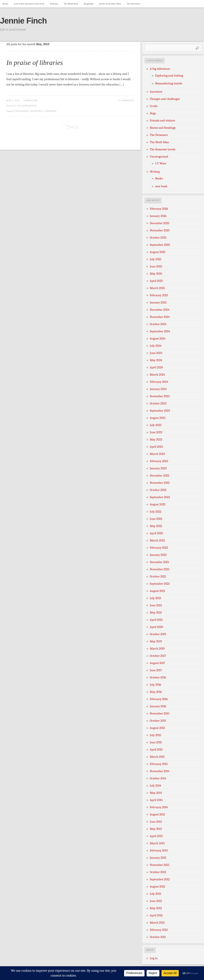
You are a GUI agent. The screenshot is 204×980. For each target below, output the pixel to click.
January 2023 (158, 468)
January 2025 (158, 303)
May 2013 (156, 829)
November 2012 (160, 865)
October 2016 (158, 677)
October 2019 (158, 634)
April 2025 (156, 281)
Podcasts (54, 4)
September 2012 (160, 879)
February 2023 (159, 461)
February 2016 (159, 699)
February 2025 (159, 295)
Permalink (31, 100)
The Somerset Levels (163, 149)
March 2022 (157, 540)
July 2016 (155, 685)
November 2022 (160, 483)
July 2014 (155, 786)
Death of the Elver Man (110, 4)
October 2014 (158, 778)
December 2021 (159, 562)
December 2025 (160, 223)
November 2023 (160, 396)
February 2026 (159, 209)
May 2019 (156, 641)
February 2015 (159, 764)
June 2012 (156, 901)
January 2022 (158, 555)
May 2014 (156, 793)
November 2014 (160, 771)
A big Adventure (160, 69)
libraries (50, 111)
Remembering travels (169, 83)
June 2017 (156, 670)
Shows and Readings (163, 128)
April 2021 (156, 620)
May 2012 (156, 908)
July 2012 (155, 894)
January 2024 (158, 389)
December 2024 (160, 310)
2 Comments (126, 100)
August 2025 (158, 252)
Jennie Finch (23, 21)
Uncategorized (27, 106)
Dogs (153, 113)
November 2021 (160, 569)
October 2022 (158, 490)
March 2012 (157, 923)
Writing (155, 172)
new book (161, 186)
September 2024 (160, 331)
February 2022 (159, 548)
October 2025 (158, 238)
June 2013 (156, 822)
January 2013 (158, 858)
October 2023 (158, 403)
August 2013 (157, 814)
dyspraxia (36, 111)
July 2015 (155, 735)
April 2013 (156, 836)
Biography (89, 4)
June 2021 (156, 605)
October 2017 (158, 656)
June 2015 (156, 742)
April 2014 (156, 800)
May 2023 (156, 440)
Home (5, 4)
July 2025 (156, 259)
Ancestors (156, 92)
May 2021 (156, 613)
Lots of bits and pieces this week (29, 4)
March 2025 (157, 288)
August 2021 (157, 591)
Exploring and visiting (169, 76)
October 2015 (158, 721)
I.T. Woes (161, 163)
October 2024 (158, 324)
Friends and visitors (162, 121)
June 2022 (156, 519)
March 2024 (157, 375)
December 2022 (160, 476)
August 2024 (158, 339)
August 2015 (157, 728)
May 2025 (156, 274)
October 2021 (158, 577)
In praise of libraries (35, 63)
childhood (22, 111)
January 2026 (158, 216)
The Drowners (133, 4)
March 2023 (157, 454)
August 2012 (157, 887)
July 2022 (156, 512)
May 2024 (156, 360)
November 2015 (160, 714)
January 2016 (158, 706)
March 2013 (157, 843)
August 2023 (158, 418)
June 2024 (156, 353)
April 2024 (156, 367)
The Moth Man (71, 4)
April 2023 (156, 447)
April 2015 (156, 750)
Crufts (154, 106)
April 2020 (156, 627)
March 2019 (157, 649)
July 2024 (156, 346)
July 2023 (156, 425)
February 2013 (159, 851)
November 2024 (160, 317)
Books (159, 178)
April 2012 (156, 915)
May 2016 (156, 692)
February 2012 (159, 930)
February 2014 (159, 807)
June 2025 (156, 266)
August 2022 (158, 504)
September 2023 (160, 411)
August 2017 (157, 663)
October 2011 (158, 937)
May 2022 (156, 526)
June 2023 (156, 432)
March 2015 (157, 757)
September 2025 (160, 245)
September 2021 (160, 584)
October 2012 (158, 872)
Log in (154, 958)
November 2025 (160, 230)
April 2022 (156, 533)
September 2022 (160, 497)
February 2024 (159, 382)
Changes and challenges (165, 99)
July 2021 (155, 598)
